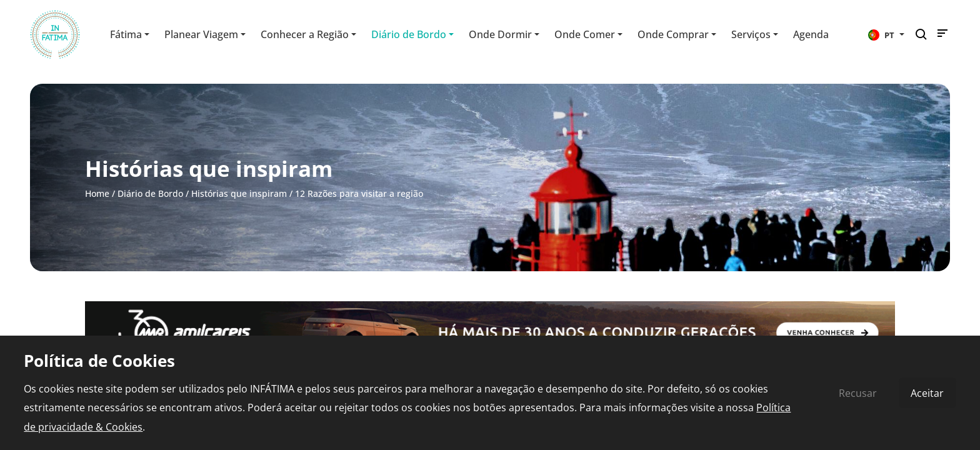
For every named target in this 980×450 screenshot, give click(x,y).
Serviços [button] (751, 34)
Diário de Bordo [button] (409, 34)
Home (97, 193)
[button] (886, 34)
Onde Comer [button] (585, 34)
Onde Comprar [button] (673, 34)
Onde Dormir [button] (500, 34)
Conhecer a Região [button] (305, 34)
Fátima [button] (126, 34)
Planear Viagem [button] (201, 34)
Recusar (858, 393)
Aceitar (927, 393)
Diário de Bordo (150, 193)
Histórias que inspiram (239, 193)
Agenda (811, 34)
